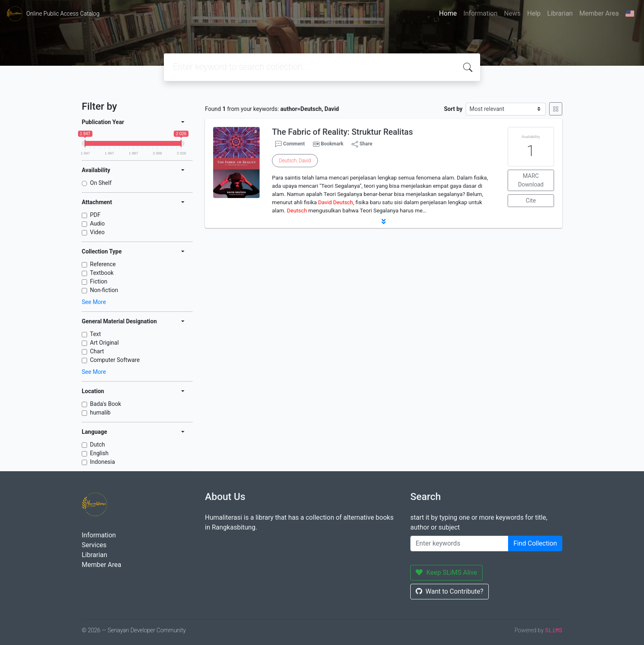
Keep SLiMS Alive (446, 572)
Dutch (98, 445)
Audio (97, 223)
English (99, 453)
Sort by (453, 109)
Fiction (99, 281)
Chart (97, 351)
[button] (384, 221)
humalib (100, 412)
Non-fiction (104, 290)
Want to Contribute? (450, 591)
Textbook (102, 273)
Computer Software (115, 360)
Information (480, 13)
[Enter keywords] (459, 544)
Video (97, 232)
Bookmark (332, 144)
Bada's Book (106, 404)
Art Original (104, 343)
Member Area (599, 13)
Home (448, 13)
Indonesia (102, 462)
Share (362, 144)
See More (94, 302)
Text (95, 334)
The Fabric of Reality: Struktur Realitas (342, 132)
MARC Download (531, 180)
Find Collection (535, 543)
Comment (290, 144)
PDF (95, 215)
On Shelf (101, 183)
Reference (103, 264)
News (512, 13)
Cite (531, 200)
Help (534, 13)
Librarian (560, 13)
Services (94, 545)
